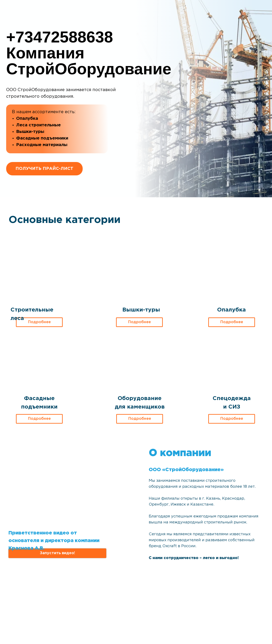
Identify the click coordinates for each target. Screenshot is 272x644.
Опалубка (232, 310)
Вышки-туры (141, 310)
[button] (57, 553)
